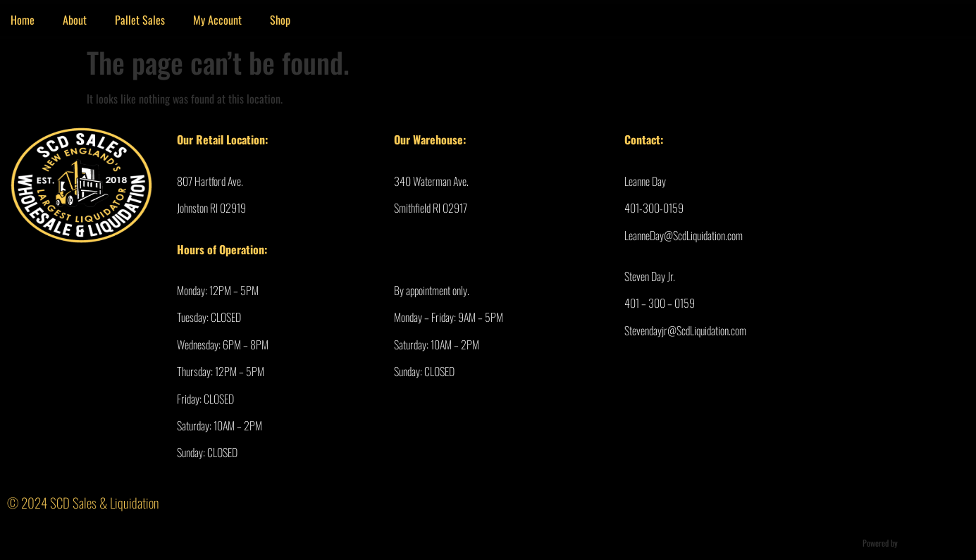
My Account (217, 20)
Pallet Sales (140, 20)
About (75, 20)
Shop (280, 20)
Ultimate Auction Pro (933, 543)
